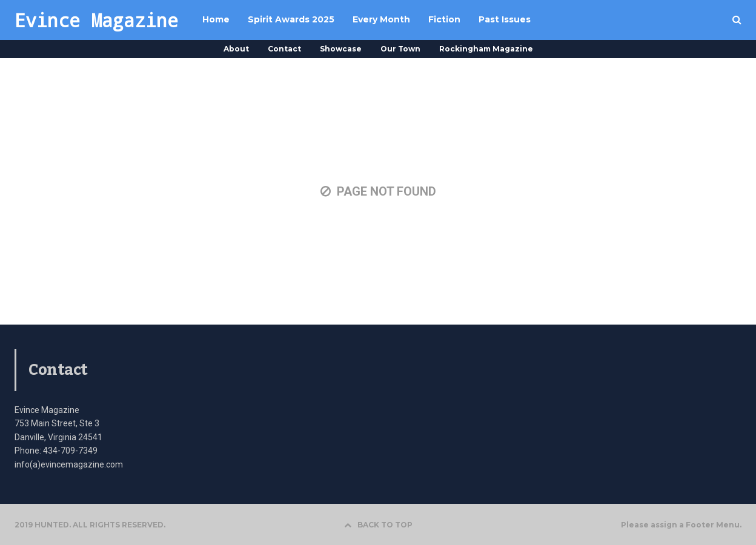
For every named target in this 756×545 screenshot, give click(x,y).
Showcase (341, 49)
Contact (284, 49)
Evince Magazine (96, 20)
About (236, 49)
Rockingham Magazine (486, 49)
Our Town (400, 49)
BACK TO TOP (378, 525)
